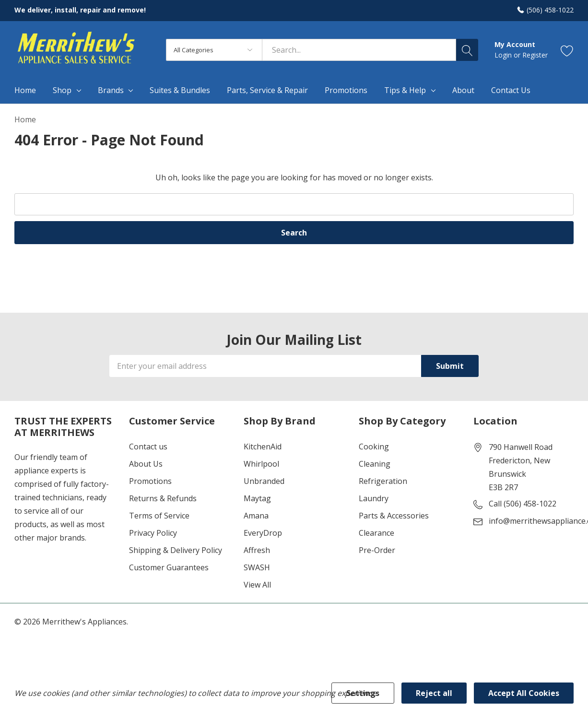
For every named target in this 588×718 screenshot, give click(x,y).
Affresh (257, 550)
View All (257, 585)
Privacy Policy (153, 533)
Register (535, 55)
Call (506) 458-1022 (523, 504)
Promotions (150, 481)
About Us (146, 464)
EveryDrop (263, 533)
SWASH (257, 567)
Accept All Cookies (524, 693)
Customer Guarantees (169, 567)
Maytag (257, 498)
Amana (256, 516)
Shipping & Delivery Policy (176, 550)
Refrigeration (383, 481)
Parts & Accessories (394, 516)
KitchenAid (263, 447)
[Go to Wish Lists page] (567, 50)
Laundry (374, 498)
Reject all (434, 693)
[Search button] (467, 50)
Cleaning (375, 464)
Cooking (374, 447)
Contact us (148, 447)
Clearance (376, 533)
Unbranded (264, 481)
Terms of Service (159, 516)
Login (504, 55)
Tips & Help (405, 90)
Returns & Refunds (163, 498)
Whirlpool (261, 464)
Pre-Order (377, 550)
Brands (111, 90)
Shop (62, 90)
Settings (363, 693)
